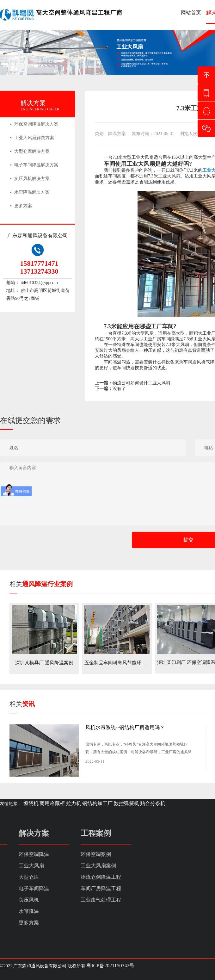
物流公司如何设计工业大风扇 (141, 383)
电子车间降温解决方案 (36, 165)
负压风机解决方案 (32, 179)
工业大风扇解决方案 (34, 138)
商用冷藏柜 (52, 803)
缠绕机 (31, 803)
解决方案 (33, 103)
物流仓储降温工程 (20, 877)
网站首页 (191, 12)
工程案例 (15, 833)
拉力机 (74, 803)
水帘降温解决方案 (32, 192)
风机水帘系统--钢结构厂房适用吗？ (125, 727)
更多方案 (23, 206)
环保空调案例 (15, 854)
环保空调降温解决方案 (36, 124)
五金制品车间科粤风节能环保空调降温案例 (129, 663)
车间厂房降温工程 (20, 888)
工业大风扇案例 (18, 866)
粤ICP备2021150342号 (110, 966)
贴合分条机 (153, 803)
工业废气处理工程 (20, 900)
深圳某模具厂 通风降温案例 (44, 663)
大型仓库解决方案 (32, 151)
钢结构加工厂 (97, 803)
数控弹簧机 (126, 803)
